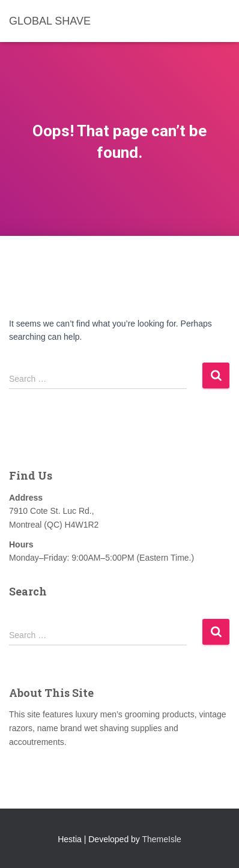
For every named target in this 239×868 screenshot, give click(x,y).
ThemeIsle (162, 839)
